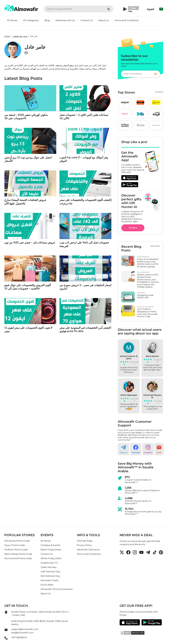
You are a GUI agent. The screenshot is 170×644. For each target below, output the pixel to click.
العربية (151, 9)
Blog (47, 20)
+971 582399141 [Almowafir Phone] (19, 637)
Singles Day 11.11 (49, 563)
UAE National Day (50, 571)
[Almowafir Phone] (6, 639)
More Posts (155, 246)
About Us (104, 20)
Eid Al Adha (47, 585)
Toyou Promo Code (15, 545)
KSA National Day (50, 576)
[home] (21, 8)
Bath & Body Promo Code (18, 554)
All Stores (12, 20)
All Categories (31, 20)
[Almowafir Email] (6, 631)
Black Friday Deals (51, 549)
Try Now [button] (133, 228)
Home (7, 36)
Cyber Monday (49, 567)
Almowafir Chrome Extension (57, 589)
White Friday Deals (51, 558)
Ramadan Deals (49, 580)
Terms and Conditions (127, 20)
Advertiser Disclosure (88, 549)
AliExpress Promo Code (17, 541)
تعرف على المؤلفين (20, 36)
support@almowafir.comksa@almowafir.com (25, 631)
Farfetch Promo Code (16, 549)
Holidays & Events (50, 545)
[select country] (161, 9)
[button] (125, 102)
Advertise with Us (65, 20)
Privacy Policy (84, 545)
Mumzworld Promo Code (18, 558)
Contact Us (87, 20)
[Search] (109, 9)
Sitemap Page (85, 541)
